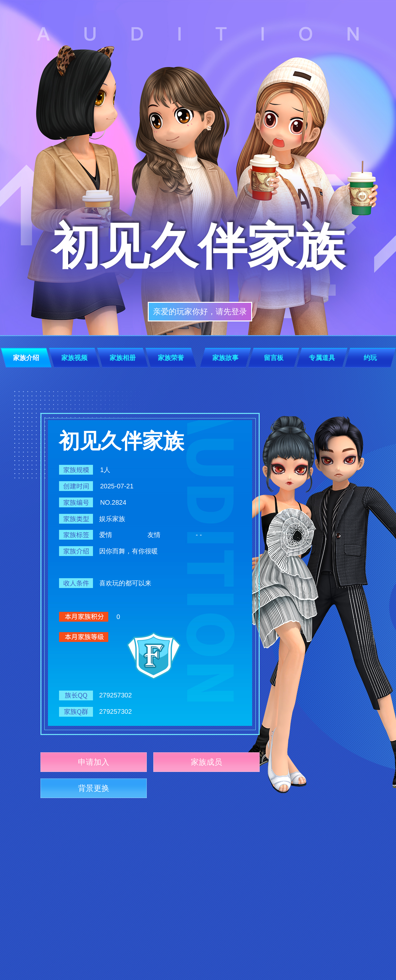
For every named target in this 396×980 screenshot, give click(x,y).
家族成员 (206, 762)
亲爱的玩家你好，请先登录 (200, 311)
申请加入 (94, 762)
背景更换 (94, 788)
